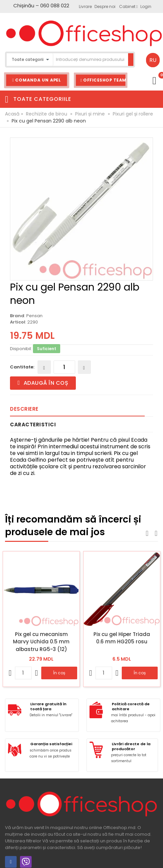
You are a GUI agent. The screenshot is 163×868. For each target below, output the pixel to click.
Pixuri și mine (90, 114)
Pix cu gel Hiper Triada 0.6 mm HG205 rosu (122, 638)
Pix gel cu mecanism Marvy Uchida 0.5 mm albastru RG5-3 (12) (41, 642)
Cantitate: (22, 367)
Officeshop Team (103, 80)
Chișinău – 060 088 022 (41, 5)
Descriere (24, 409)
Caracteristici (33, 425)
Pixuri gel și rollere (133, 114)
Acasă (12, 114)
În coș (59, 673)
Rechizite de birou (47, 114)
